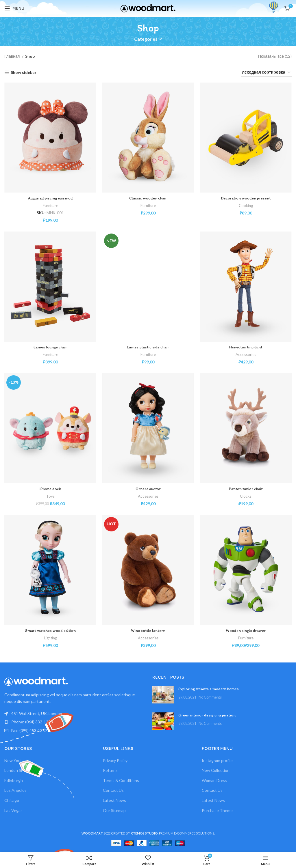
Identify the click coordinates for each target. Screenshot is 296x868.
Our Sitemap (114, 810)
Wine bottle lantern (148, 631)
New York (13, 760)
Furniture (50, 206)
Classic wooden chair (148, 198)
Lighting (50, 638)
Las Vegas (13, 810)
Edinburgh (14, 780)
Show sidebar (24, 72)
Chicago (12, 800)
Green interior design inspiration (207, 715)
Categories (146, 39)
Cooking (246, 206)
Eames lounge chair (50, 347)
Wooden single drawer (246, 631)
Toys (50, 496)
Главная (12, 56)
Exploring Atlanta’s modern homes (209, 689)
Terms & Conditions (121, 780)
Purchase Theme (217, 810)
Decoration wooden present (246, 198)
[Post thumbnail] (163, 695)
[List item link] (74, 722)
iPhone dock (50, 489)
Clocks (246, 496)
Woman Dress (214, 780)
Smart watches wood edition (50, 631)
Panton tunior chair (246, 489)
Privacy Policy (115, 760)
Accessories (246, 354)
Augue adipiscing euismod (50, 198)
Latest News (114, 800)
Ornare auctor (148, 489)
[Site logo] (148, 8)
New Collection (216, 770)
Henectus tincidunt (246, 347)
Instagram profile (217, 760)
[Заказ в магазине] (266, 73)
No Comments (210, 697)
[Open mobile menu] (14, 8)
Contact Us (113, 790)
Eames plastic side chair (148, 347)
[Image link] (36, 681)
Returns (110, 770)
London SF (14, 770)
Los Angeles (15, 790)
